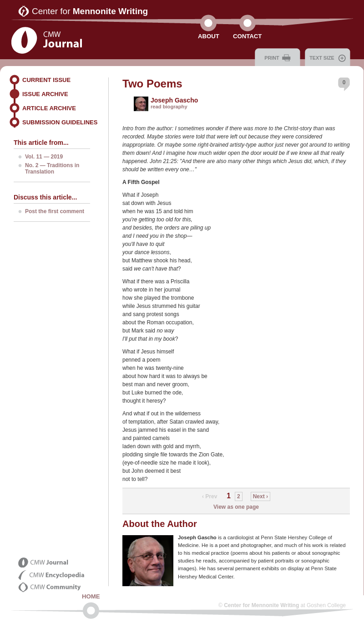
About (209, 36)
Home (91, 596)
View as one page (236, 507)
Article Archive (49, 108)
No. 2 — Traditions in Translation (52, 169)
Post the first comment (55, 211)
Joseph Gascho (174, 100)
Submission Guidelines (60, 122)
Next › (260, 496)
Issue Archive (45, 94)
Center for (90, 11)
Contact (247, 36)
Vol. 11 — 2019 (44, 157)
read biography (169, 107)
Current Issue (46, 80)
